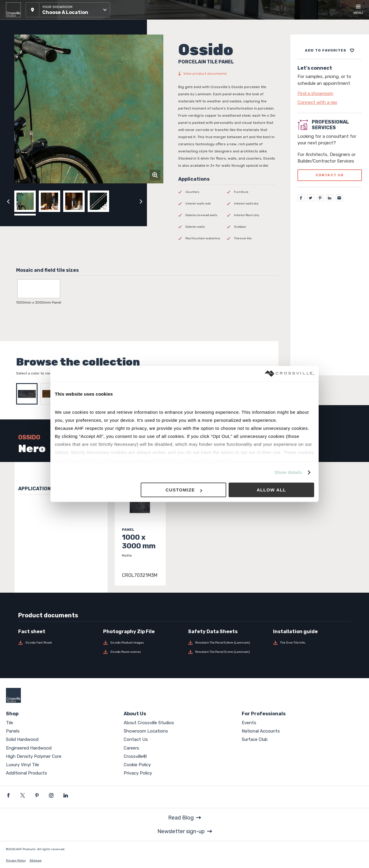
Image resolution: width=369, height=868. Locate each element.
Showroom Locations (146, 731)
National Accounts (261, 731)
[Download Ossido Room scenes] (142, 652)
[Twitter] (311, 198)
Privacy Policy (138, 773)
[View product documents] (227, 74)
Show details (288, 472)
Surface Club (255, 739)
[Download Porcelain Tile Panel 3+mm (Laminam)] (227, 652)
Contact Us (136, 739)
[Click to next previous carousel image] (141, 201)
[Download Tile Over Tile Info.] (312, 643)
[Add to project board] (330, 50)
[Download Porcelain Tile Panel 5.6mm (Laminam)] (227, 643)
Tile (10, 723)
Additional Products (27, 773)
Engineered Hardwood (29, 748)
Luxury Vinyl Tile (23, 765)
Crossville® (135, 756)
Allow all (271, 490)
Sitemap (35, 861)
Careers (131, 748)
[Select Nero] (28, 394)
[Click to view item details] (140, 527)
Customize (184, 490)
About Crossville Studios (149, 723)
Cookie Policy (137, 765)
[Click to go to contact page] (330, 93)
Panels (13, 731)
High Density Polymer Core (34, 756)
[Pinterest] (320, 198)
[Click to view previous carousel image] (8, 201)
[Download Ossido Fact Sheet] (57, 643)
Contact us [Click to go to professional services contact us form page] (330, 175)
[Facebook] (301, 198)
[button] (68, 10)
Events (249, 723)
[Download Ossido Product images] (142, 643)
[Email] (339, 198)
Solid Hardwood (22, 739)
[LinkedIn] (330, 198)
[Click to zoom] (155, 175)
